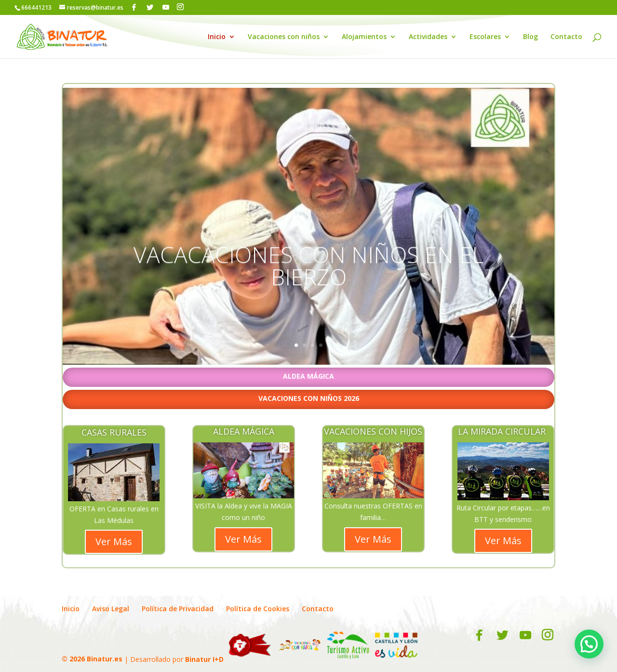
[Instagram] (180, 7)
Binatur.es (105, 659)
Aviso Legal (111, 609)
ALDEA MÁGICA (244, 431)
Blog (530, 37)
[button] (589, 644)
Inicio (217, 37)
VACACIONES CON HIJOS (373, 431)
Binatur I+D (204, 659)
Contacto (566, 37)
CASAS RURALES (114, 432)
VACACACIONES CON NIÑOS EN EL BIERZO (308, 284)
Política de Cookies (258, 609)
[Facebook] (134, 7)
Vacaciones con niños (284, 37)
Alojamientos (364, 37)
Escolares (485, 37)
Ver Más (114, 542)
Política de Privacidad (178, 609)
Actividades (428, 37)
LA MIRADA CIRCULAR (503, 431)
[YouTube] (166, 7)
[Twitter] (150, 7)
